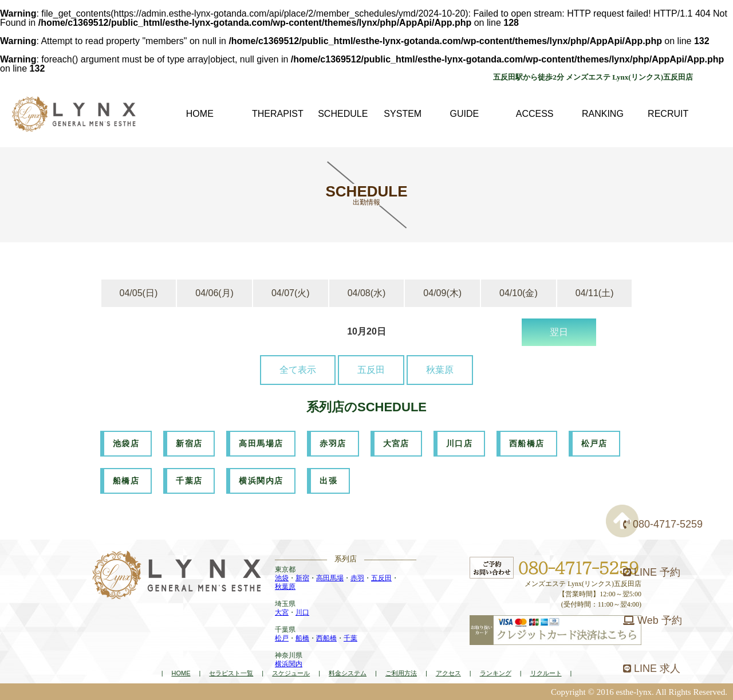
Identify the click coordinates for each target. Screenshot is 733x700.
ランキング (496, 673)
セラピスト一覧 (231, 673)
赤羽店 (333, 443)
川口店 (459, 443)
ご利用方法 (401, 673)
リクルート (546, 673)
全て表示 (298, 370)
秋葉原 (440, 370)
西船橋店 (527, 443)
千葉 (350, 638)
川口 (302, 612)
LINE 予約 (652, 572)
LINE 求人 (652, 668)
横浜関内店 (261, 481)
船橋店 (126, 481)
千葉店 (189, 481)
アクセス (448, 673)
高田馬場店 (261, 443)
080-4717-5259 (663, 524)
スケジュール (291, 673)
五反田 (371, 370)
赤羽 (357, 578)
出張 (328, 481)
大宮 (282, 612)
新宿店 (189, 443)
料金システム (348, 673)
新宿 (302, 578)
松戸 (282, 638)
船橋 (302, 638)
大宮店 (396, 443)
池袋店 (126, 443)
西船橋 (326, 638)
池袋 (282, 578)
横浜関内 (289, 664)
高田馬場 (330, 578)
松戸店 (594, 443)
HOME (181, 673)
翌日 (559, 332)
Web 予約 (653, 620)
